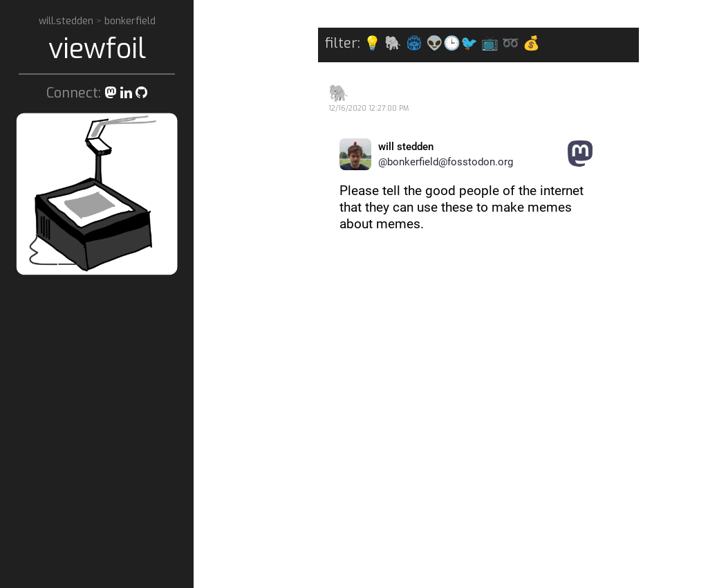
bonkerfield (130, 21)
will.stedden (67, 21)
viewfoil (97, 49)
